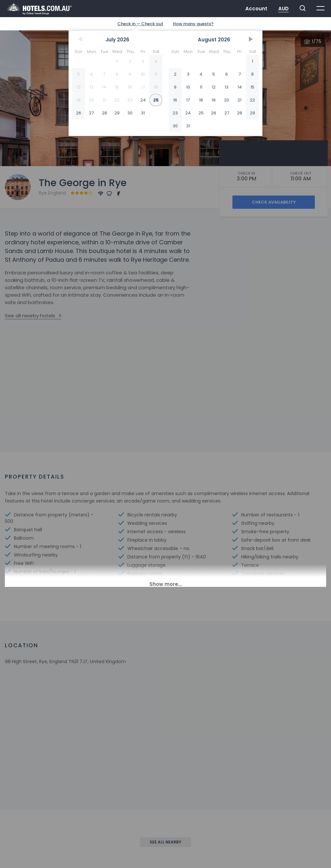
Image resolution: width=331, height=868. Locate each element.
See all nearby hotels (30, 316)
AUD (283, 9)
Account (256, 9)
